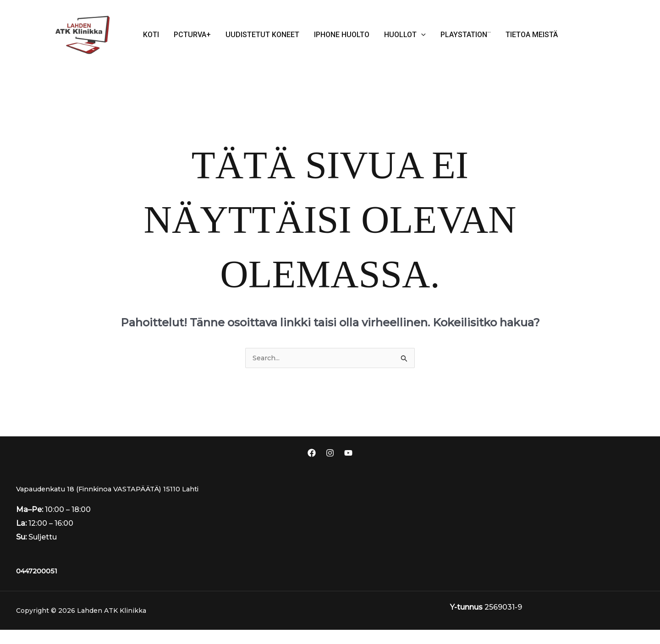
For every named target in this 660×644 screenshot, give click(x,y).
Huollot (405, 35)
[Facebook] (312, 453)
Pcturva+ (192, 35)
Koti (151, 35)
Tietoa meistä (532, 35)
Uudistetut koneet (262, 35)
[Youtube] (348, 453)
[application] (421, 35)
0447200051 (39, 585)
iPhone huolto (342, 35)
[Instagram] (330, 453)
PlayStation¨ (466, 35)
